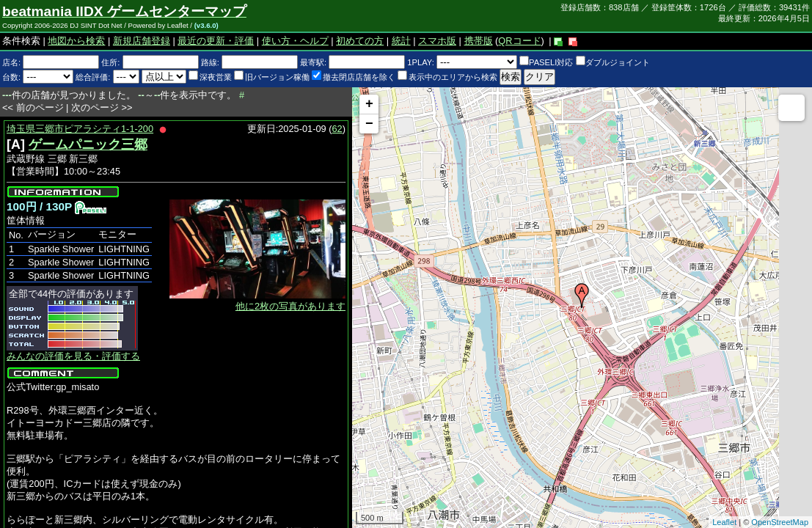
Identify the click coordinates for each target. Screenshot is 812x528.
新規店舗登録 (142, 41)
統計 (401, 41)
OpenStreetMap (780, 522)
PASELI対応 (546, 62)
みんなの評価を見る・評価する (73, 356)
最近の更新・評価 (216, 41)
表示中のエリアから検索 (447, 77)
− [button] (369, 124)
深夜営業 (210, 77)
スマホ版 (437, 41)
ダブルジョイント (613, 62)
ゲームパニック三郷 (88, 144)
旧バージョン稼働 (272, 77)
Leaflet (724, 522)
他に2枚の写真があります (290, 306)
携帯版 (479, 41)
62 (337, 129)
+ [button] (369, 104)
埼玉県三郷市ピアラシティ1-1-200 (80, 129)
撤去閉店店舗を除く (354, 77)
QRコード (519, 41)
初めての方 (360, 41)
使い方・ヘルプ (295, 41)
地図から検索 (76, 41)
